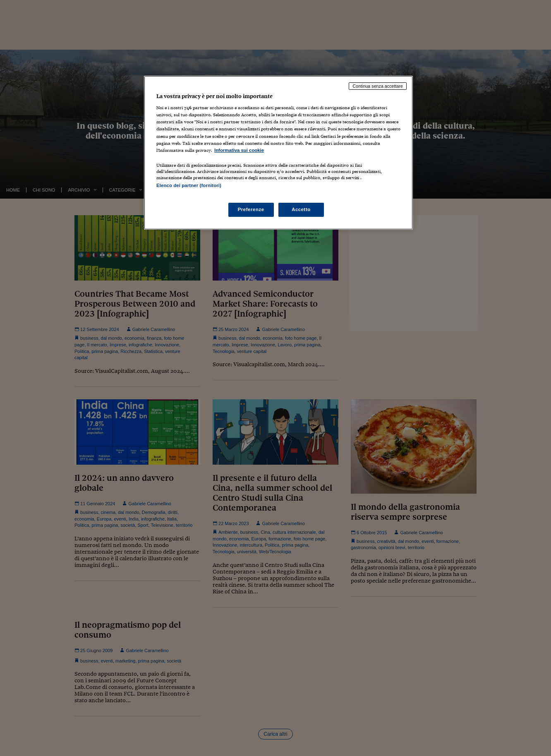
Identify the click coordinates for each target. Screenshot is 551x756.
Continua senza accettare (378, 86)
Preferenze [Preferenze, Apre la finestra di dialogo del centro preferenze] (251, 209)
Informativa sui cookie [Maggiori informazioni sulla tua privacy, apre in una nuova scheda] (239, 150)
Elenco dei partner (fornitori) (189, 185)
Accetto (301, 209)
